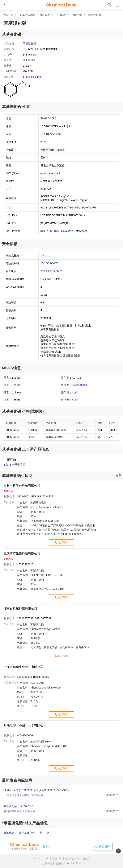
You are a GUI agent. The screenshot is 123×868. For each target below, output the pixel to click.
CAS (46, 859)
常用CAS (57, 859)
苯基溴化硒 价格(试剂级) (23, 411)
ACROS (77, 378)
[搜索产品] (109, 5)
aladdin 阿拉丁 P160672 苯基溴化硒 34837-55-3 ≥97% (36, 790)
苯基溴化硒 (95, 15)
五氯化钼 (9, 833)
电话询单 (63, 543)
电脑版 (59, 864)
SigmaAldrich (80, 385)
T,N (42, 256)
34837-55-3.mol (32, 77)
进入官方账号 (102, 847)
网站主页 (9, 15)
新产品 (86, 859)
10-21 (44, 295)
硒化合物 (77, 15)
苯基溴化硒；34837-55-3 (19, 806)
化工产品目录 (27, 15)
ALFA (75, 393)
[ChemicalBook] (61, 5)
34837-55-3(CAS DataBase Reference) (64, 231)
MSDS (37, 859)
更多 (118, 475)
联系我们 (47, 864)
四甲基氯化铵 (27, 833)
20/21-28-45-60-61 (52, 271)
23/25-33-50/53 (50, 263)
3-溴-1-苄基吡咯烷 (15, 465)
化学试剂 (45, 15)
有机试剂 (61, 15)
